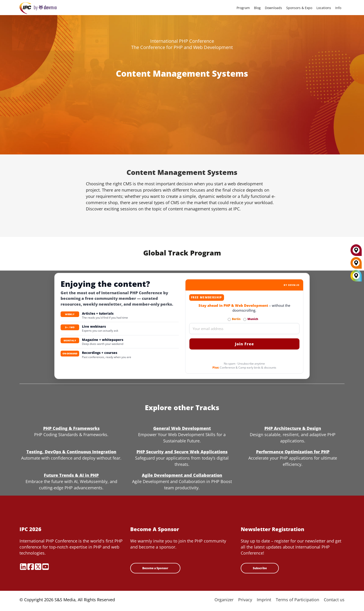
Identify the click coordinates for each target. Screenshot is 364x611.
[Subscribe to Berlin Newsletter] (229, 319)
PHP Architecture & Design (293, 428)
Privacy (245, 600)
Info (338, 8)
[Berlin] (356, 265)
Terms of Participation (297, 600)
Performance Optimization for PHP (293, 452)
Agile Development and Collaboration (182, 475)
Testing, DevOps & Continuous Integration (71, 452)
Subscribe (260, 568)
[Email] (244, 329)
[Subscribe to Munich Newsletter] (245, 319)
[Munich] (356, 252)
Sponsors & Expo (299, 8)
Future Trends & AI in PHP (71, 475)
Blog (257, 8)
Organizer (224, 600)
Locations (324, 8)
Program (243, 8)
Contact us (334, 600)
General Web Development (182, 428)
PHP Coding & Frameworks (71, 428)
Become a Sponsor (155, 568)
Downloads (273, 8)
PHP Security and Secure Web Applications (182, 452)
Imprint (264, 600)
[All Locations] (356, 276)
